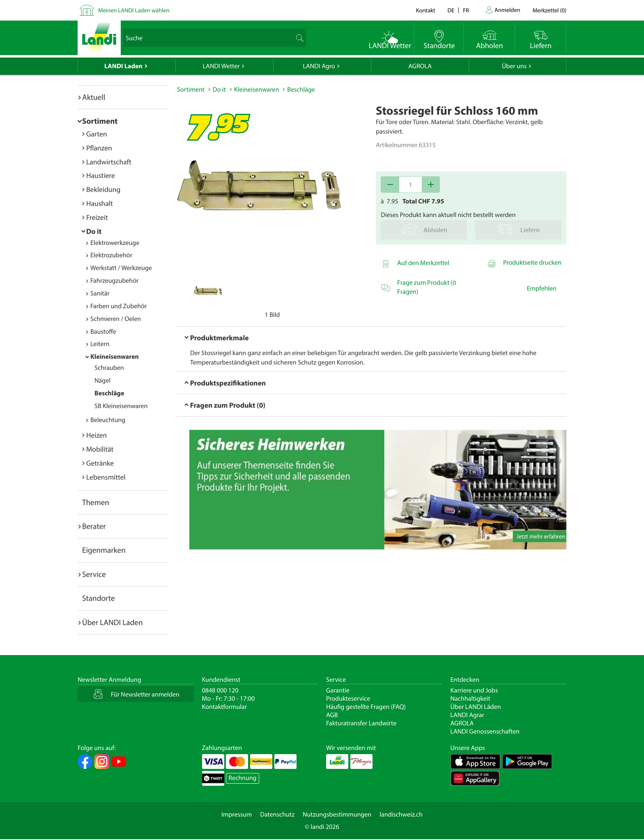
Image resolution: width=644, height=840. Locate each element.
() (550, 10)
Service (94, 574)
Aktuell (94, 97)
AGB (332, 715)
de (451, 10)
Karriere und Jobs (474, 690)
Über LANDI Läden (476, 707)
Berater (94, 526)
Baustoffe (103, 332)
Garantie (338, 690)
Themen (96, 502)
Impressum (237, 815)
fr (466, 10)
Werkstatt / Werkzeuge (121, 268)
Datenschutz (277, 815)
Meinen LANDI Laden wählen (134, 10)
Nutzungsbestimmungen (337, 815)
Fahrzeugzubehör (114, 281)
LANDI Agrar (467, 715)
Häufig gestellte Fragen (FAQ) (366, 707)
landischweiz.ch (401, 815)
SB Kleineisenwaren (121, 406)
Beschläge (109, 393)
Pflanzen (99, 148)
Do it (94, 231)
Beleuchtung (108, 420)
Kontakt (426, 10)
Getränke (100, 463)
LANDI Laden (123, 66)
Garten (97, 134)
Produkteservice (348, 699)
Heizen (97, 435)
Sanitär (100, 293)
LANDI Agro (319, 66)
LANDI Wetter (221, 66)
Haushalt (100, 203)
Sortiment (100, 121)
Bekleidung (103, 189)
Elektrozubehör (111, 255)
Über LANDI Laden (113, 622)
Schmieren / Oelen (116, 319)
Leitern (100, 344)
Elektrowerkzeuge (115, 243)
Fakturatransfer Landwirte (361, 723)
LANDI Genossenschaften (485, 732)
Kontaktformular (225, 707)
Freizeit (97, 217)
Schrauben (109, 368)
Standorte (99, 598)
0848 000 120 (220, 690)
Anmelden (507, 10)
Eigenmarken (104, 550)
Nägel (102, 381)
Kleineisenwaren (115, 357)
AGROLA (420, 66)
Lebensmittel (106, 477)
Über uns (514, 66)
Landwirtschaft (109, 162)
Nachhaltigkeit (470, 699)
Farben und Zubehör (118, 306)
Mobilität (100, 449)
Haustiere (101, 175)
